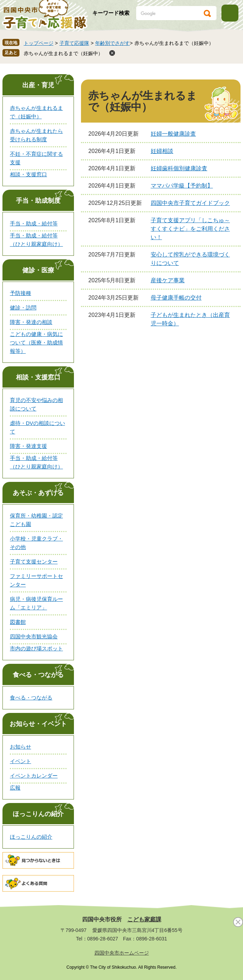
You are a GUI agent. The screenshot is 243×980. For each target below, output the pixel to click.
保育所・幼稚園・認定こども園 (36, 520)
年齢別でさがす (112, 43)
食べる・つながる (38, 675)
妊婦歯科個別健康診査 (179, 168)
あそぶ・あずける (38, 493)
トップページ (39, 43)
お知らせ (21, 747)
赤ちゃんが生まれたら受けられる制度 (36, 135)
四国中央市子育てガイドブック (190, 203)
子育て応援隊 (74, 43)
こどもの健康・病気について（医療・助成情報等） (36, 343)
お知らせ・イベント (38, 724)
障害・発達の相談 (31, 322)
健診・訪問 (23, 308)
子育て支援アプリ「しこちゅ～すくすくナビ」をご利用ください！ (190, 229)
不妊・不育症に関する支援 (36, 158)
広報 (15, 788)
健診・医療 (38, 270)
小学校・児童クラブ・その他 (36, 543)
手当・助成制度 (38, 201)
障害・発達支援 (28, 446)
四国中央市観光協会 (34, 636)
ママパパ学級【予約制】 (182, 186)
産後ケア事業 (168, 280)
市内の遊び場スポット (36, 648)
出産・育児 (38, 85)
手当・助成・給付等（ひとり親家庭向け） (36, 240)
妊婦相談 (162, 151)
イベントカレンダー (34, 776)
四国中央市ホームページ (122, 953)
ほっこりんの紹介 (38, 814)
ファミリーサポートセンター (36, 580)
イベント (21, 761)
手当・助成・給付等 (34, 223)
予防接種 (21, 293)
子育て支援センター (34, 562)
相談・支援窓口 (28, 174)
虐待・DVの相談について (37, 427)
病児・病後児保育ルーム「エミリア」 (36, 603)
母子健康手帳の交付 (176, 298)
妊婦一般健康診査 (173, 134)
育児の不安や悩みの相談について (36, 404)
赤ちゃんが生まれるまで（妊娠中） (63, 53)
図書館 (18, 622)
